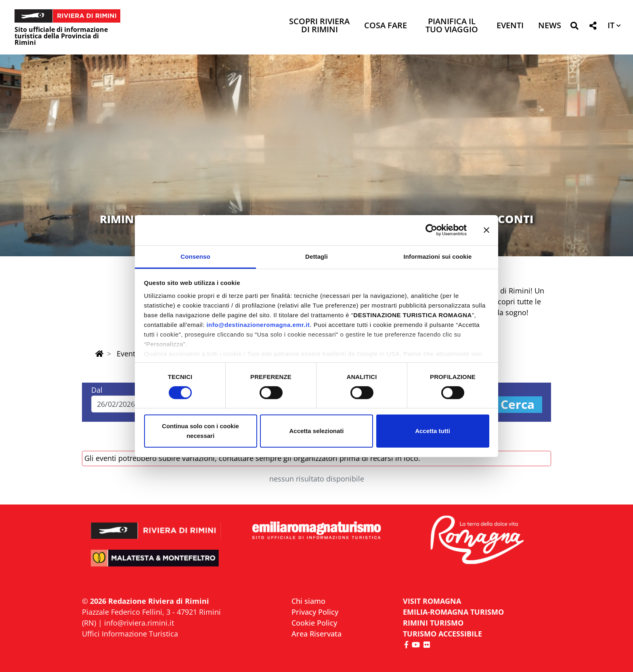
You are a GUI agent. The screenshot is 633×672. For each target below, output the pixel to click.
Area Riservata (316, 634)
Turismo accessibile (442, 634)
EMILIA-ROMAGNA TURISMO (453, 612)
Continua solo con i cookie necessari (200, 431)
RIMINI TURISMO (433, 623)
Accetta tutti (433, 431)
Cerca (518, 405)
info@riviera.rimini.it (139, 623)
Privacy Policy (315, 612)
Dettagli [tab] (316, 256)
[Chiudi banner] (486, 230)
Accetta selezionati (316, 431)
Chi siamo (308, 601)
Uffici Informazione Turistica (130, 634)
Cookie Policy (314, 623)
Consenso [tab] (195, 256)
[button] (574, 27)
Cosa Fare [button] (386, 26)
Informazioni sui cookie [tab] (438, 256)
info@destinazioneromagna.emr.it (258, 324)
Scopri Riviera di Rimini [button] (319, 26)
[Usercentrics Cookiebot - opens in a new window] (431, 230)
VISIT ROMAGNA (432, 601)
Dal (97, 390)
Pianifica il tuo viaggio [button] (452, 26)
